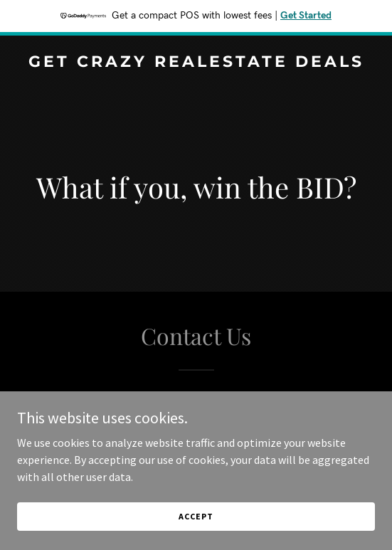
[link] (196, 63)
